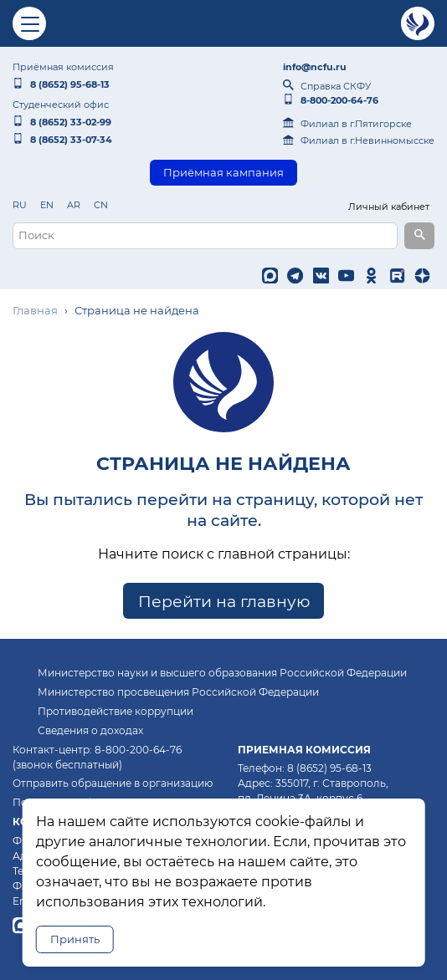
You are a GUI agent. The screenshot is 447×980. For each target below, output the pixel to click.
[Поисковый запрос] (205, 236)
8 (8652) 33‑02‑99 (62, 122)
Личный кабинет (389, 207)
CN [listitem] (101, 205)
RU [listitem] (20, 205)
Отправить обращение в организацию (113, 783)
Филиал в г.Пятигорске (347, 124)
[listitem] (272, 276)
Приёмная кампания (223, 173)
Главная (35, 311)
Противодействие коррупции (116, 711)
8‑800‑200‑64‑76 (331, 100)
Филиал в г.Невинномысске (359, 140)
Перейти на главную (224, 600)
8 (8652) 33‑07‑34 (62, 140)
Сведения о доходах (90, 730)
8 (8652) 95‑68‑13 (61, 84)
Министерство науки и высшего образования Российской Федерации (222, 673)
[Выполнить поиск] (419, 236)
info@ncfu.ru (315, 67)
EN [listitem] (47, 205)
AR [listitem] (74, 205)
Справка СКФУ (327, 86)
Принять (75, 939)
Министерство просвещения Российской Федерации (178, 692)
